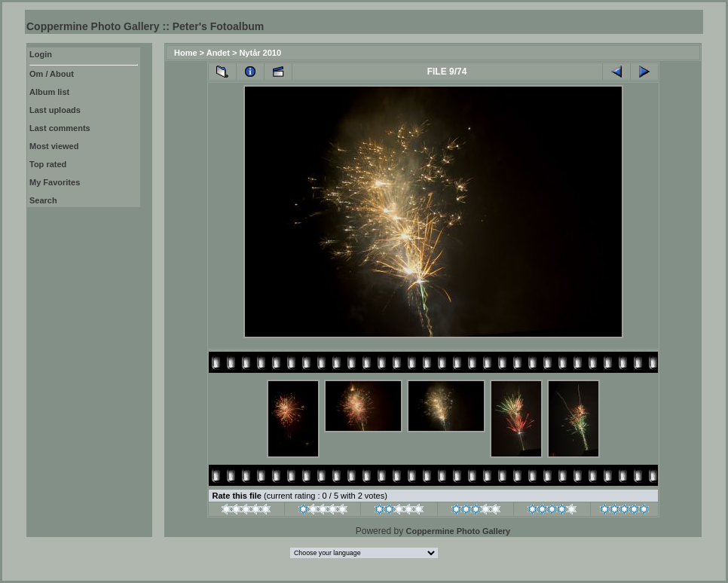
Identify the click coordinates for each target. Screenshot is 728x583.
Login (41, 54)
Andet (218, 53)
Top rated (48, 164)
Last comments (60, 128)
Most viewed (54, 146)
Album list (49, 92)
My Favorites (55, 182)
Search (43, 200)
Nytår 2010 (260, 53)
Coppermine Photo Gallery (458, 531)
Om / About (52, 74)
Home (186, 53)
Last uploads (55, 110)
